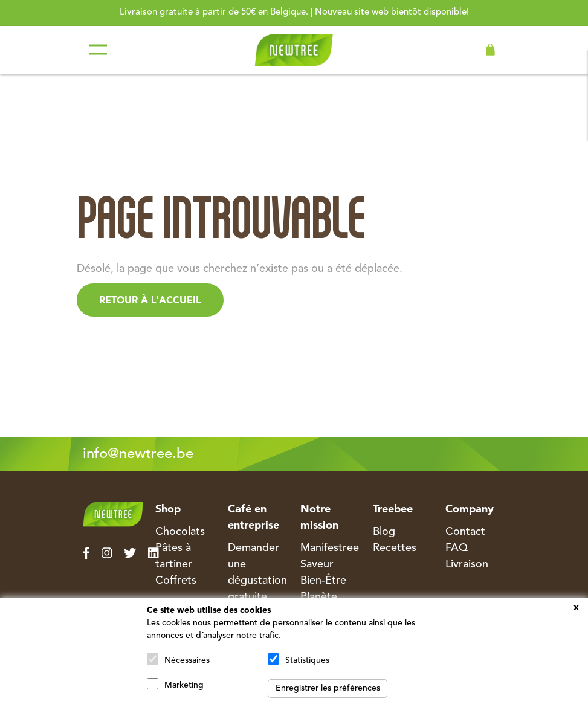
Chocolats (180, 532)
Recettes (395, 548)
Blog (384, 532)
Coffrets (176, 581)
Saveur (317, 564)
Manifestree (330, 548)
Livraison (467, 564)
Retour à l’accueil (150, 301)
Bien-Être (323, 581)
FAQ (457, 548)
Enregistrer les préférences (328, 688)
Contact (465, 532)
